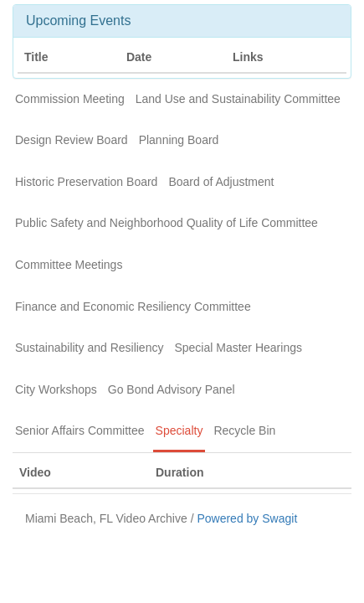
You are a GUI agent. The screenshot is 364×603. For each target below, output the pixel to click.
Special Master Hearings (238, 348)
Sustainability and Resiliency (89, 348)
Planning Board (179, 140)
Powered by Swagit (247, 518)
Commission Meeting (70, 99)
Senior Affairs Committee (80, 430)
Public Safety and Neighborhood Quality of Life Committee (167, 223)
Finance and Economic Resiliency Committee (133, 307)
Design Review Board (72, 140)
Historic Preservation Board (86, 182)
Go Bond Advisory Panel (172, 389)
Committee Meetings (69, 265)
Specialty (179, 430)
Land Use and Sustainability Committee (238, 99)
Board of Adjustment (221, 182)
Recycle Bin (244, 430)
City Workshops (56, 389)
